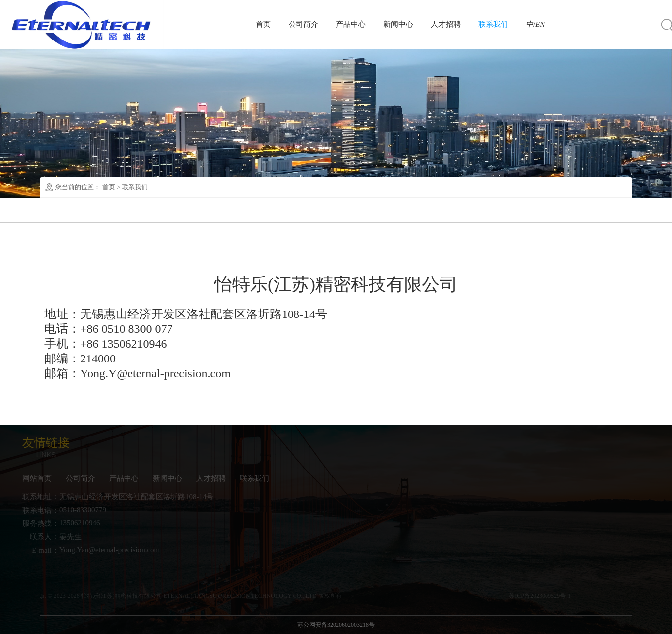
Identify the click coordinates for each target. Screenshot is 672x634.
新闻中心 (398, 24)
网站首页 (32, 478)
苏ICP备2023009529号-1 (545, 596)
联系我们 (493, 24)
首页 (263, 24)
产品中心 (351, 24)
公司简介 (303, 24)
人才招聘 (446, 24)
